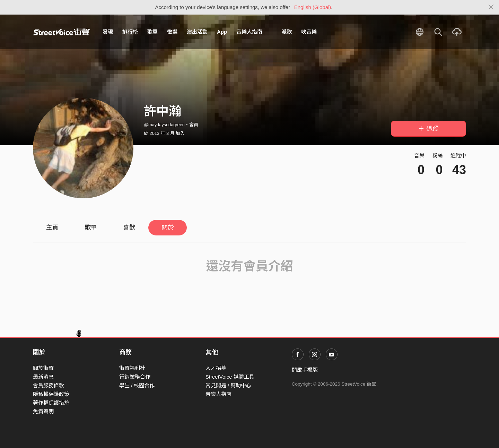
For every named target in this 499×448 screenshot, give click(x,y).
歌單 (152, 32)
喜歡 (129, 227)
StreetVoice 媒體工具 (230, 377)
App (222, 32)
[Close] (491, 7)
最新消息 (43, 377)
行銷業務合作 (135, 377)
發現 (108, 32)
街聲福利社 (132, 368)
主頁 (52, 227)
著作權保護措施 (51, 403)
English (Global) (313, 7)
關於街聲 (43, 368)
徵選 (172, 32)
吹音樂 (309, 32)
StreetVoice (62, 32)
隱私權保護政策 (51, 394)
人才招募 (216, 368)
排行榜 (130, 32)
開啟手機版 (305, 370)
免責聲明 (43, 411)
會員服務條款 (49, 385)
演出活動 (197, 32)
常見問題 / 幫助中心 (229, 385)
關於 (168, 227)
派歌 (287, 32)
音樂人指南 (249, 32)
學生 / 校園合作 (137, 385)
